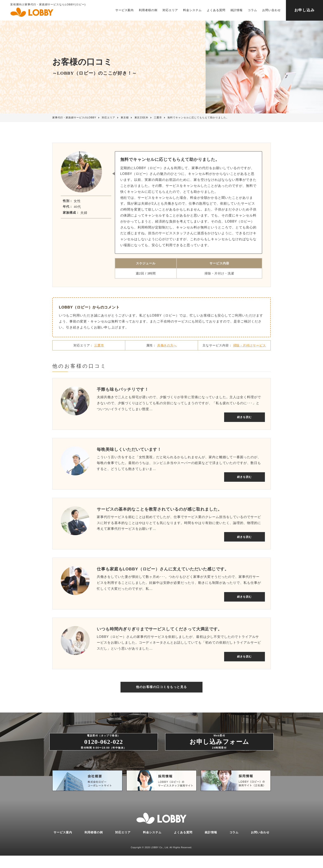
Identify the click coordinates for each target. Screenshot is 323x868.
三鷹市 (99, 345)
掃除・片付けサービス (250, 345)
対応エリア (170, 10)
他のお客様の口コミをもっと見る (162, 693)
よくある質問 (216, 10)
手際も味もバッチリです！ (123, 389)
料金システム (192, 10)
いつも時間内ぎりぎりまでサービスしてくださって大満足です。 (159, 632)
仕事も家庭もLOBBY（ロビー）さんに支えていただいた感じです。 (163, 571)
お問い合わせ (272, 10)
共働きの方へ (167, 345)
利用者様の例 (148, 10)
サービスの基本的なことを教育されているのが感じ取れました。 (159, 511)
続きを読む (242, 417)
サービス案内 (125, 10)
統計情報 (237, 10)
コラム (252, 10)
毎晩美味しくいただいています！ (129, 450)
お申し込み (305, 10)
